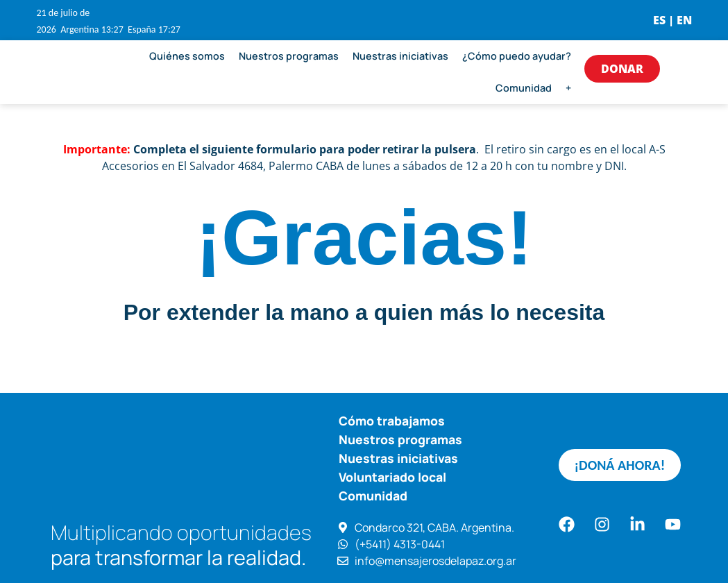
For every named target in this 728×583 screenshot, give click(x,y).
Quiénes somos (187, 56)
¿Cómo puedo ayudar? (517, 56)
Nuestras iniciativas (400, 56)
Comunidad (524, 88)
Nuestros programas (289, 56)
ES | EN (672, 20)
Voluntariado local (392, 477)
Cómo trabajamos (392, 421)
